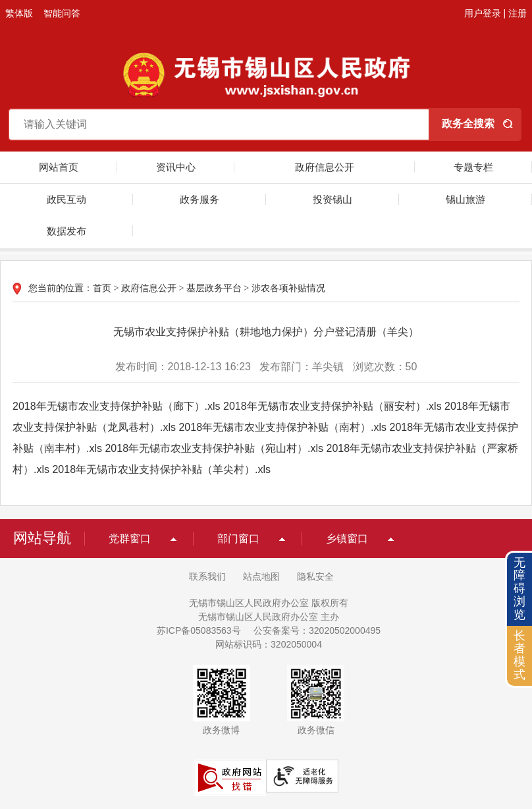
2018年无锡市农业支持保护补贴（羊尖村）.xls (161, 469)
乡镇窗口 (347, 539)
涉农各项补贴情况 (288, 288)
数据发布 (66, 231)
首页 (102, 288)
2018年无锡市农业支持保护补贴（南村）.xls (282, 427)
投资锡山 (332, 199)
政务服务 (199, 199)
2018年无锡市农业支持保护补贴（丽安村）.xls (332, 406)
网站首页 (59, 167)
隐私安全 (315, 576)
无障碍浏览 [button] (519, 589)
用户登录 (483, 13)
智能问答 (62, 13)
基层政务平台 (214, 288)
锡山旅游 (465, 199)
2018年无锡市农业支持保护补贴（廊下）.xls (117, 406)
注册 (518, 13)
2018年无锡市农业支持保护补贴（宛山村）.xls (214, 448)
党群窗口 (130, 539)
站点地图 (261, 576)
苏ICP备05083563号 (199, 630)
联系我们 (207, 576)
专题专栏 (473, 167)
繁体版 (19, 13)
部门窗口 (238, 539)
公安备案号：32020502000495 (317, 630)
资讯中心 (176, 167)
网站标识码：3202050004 (269, 644)
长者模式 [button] (519, 655)
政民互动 (66, 199)
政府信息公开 (325, 167)
